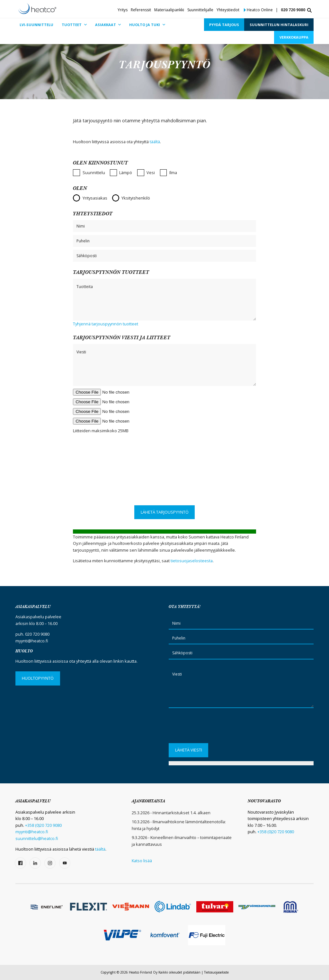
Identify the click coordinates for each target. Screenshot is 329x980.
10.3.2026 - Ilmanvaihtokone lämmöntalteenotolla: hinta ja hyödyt (179, 825)
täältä (155, 142)
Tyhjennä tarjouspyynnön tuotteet (106, 324)
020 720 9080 (293, 10)
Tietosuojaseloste (216, 972)
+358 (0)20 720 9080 (43, 825)
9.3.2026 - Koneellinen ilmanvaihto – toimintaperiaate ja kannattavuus (182, 841)
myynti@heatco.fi (32, 641)
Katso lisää (142, 861)
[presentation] (164, 480)
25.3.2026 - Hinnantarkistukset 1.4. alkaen (171, 813)
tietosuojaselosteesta (192, 561)
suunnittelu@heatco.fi (37, 838)
